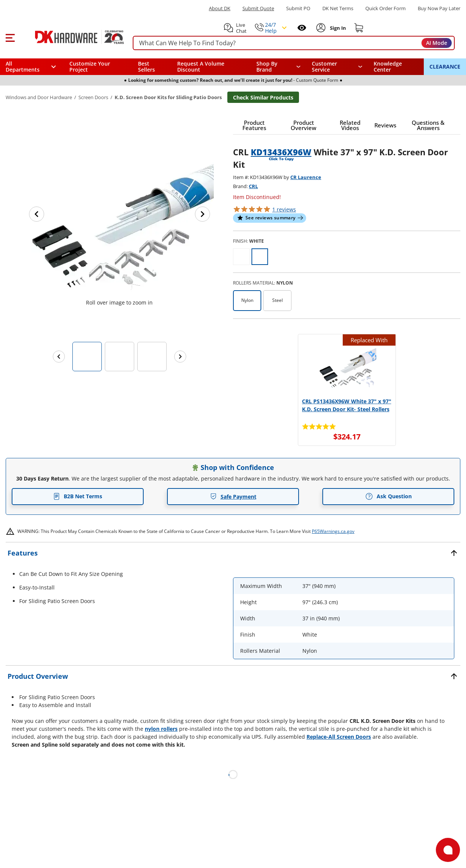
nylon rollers (161, 729)
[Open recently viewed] (302, 28)
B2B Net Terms (78, 496)
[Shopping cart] (359, 28)
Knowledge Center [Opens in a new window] (388, 67)
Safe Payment (233, 497)
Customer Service (324, 67)
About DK (220, 8)
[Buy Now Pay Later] (439, 8)
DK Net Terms (338, 8)
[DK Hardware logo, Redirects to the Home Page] (71, 37)
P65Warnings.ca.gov (333, 531)
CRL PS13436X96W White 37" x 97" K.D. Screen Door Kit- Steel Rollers (347, 405)
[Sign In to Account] (337, 28)
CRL (253, 186)
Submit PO (298, 8)
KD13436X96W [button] (281, 152)
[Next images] (180, 357)
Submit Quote (258, 8)
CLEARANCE (445, 67)
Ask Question (389, 496)
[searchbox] (294, 43)
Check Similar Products (263, 97)
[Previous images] (59, 357)
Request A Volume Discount (201, 67)
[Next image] (202, 214)
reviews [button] (284, 209)
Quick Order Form (386, 8)
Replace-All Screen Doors (339, 737)
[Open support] (448, 850)
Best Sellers (146, 67)
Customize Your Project (90, 67)
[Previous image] (37, 214)
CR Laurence (306, 177)
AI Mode (437, 43)
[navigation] (337, 67)
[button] (10, 37)
